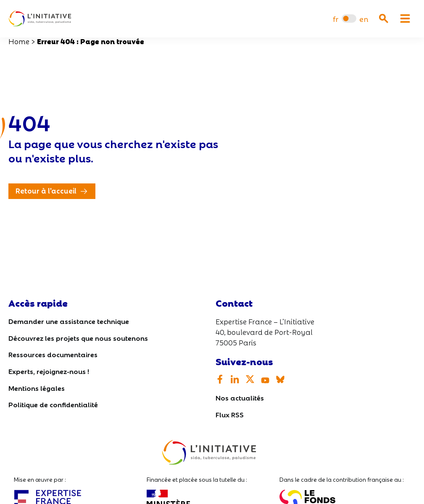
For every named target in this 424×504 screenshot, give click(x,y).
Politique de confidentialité (53, 404)
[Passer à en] (364, 19)
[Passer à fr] (336, 19)
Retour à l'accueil (46, 190)
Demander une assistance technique (69, 321)
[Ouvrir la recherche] (384, 19)
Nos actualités (240, 397)
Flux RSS (230, 414)
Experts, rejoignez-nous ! (49, 371)
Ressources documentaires (53, 354)
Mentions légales (37, 388)
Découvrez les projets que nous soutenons (78, 338)
